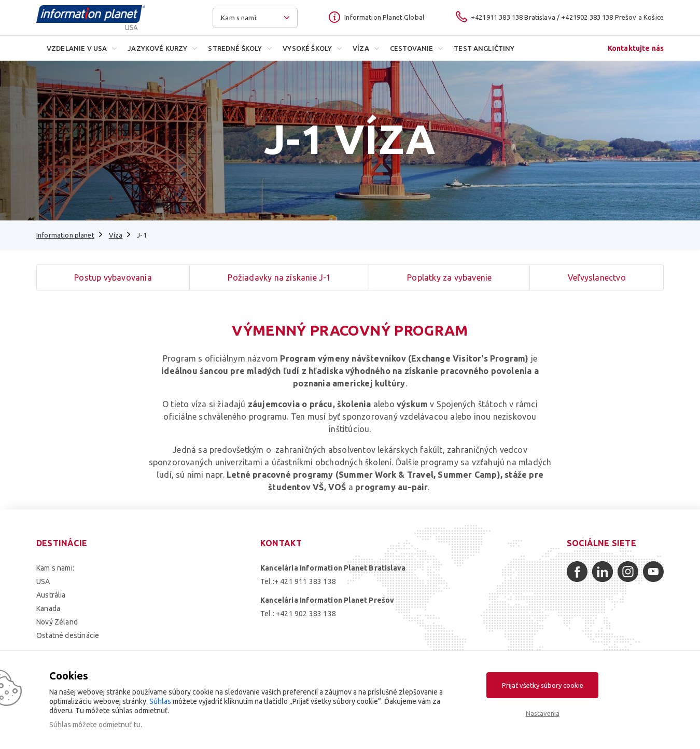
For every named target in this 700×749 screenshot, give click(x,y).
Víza (361, 48)
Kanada (48, 608)
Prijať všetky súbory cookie (543, 685)
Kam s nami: (55, 568)
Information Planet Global (384, 17)
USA (43, 581)
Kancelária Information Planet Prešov (327, 600)
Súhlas (160, 701)
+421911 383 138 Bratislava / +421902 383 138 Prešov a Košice (567, 17)
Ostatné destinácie (68, 635)
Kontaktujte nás (636, 48)
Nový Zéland (57, 622)
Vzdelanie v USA (77, 48)
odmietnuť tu (120, 725)
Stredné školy (235, 48)
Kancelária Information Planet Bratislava (333, 568)
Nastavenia (543, 713)
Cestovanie (412, 48)
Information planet (65, 235)
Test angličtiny (484, 48)
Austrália (51, 595)
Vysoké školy (307, 48)
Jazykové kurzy (157, 48)
